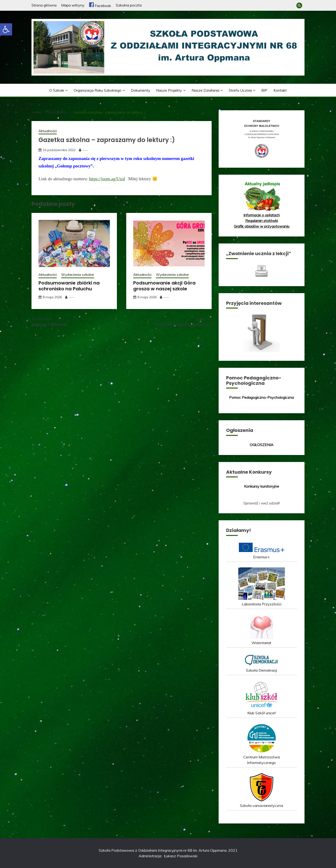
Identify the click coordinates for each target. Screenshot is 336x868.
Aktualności (48, 131)
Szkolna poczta (129, 5)
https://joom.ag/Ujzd (107, 179)
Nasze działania (205, 90)
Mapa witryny (73, 5)
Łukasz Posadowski (181, 856)
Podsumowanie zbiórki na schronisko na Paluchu (69, 286)
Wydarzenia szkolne (78, 275)
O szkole (57, 90)
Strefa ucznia (240, 90)
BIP (264, 90)
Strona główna (44, 5)
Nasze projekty (169, 90)
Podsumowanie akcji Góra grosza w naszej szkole (164, 286)
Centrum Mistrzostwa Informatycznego (262, 757)
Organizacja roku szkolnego (98, 90)
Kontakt (280, 90)
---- (85, 150)
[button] (6, 29)
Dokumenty (141, 90)
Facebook (100, 6)
